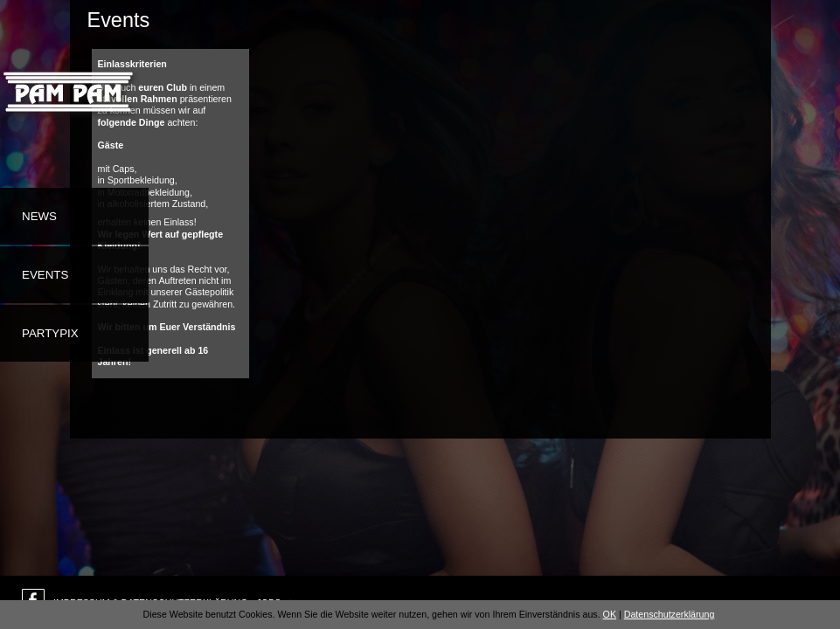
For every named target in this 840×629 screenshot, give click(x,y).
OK (610, 614)
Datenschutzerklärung (670, 614)
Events (45, 275)
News (39, 216)
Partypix (50, 333)
